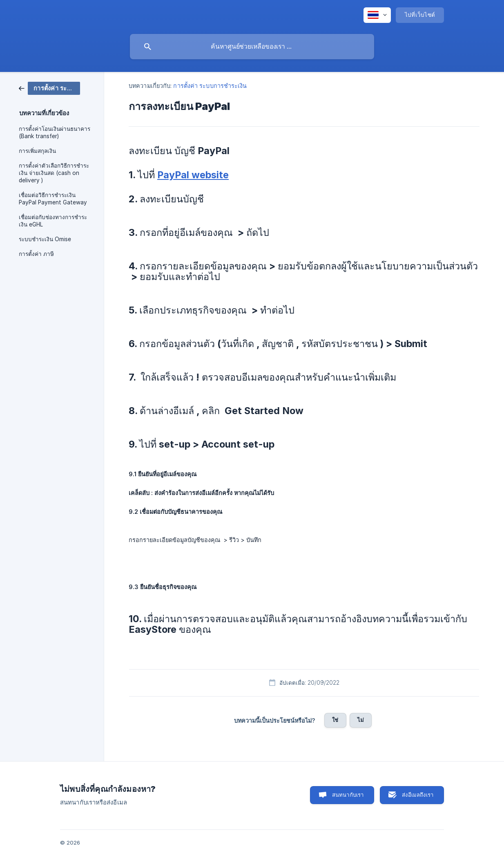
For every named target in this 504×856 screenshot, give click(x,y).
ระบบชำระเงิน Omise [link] (45, 239)
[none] (377, 15)
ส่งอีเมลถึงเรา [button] (418, 795)
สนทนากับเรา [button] (348, 795)
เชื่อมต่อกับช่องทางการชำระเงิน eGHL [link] (53, 221)
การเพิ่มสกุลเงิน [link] (37, 151)
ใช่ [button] (335, 720)
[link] (49, 88)
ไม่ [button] (361, 720)
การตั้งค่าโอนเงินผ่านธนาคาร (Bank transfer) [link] (55, 132)
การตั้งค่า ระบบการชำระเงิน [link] (210, 86)
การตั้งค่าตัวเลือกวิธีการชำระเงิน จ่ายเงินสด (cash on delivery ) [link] (54, 173)
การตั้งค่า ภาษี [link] (36, 254)
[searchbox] (252, 47)
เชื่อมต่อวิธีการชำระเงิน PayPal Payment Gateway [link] (53, 199)
